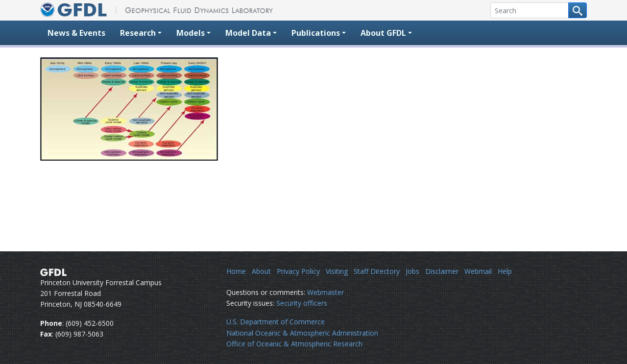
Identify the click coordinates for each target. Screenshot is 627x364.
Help (505, 271)
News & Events (76, 33)
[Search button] (578, 10)
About (261, 271)
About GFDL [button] (383, 33)
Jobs (412, 271)
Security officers (302, 303)
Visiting (337, 271)
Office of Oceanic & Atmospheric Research (294, 344)
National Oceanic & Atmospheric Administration (302, 333)
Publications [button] (316, 33)
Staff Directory (377, 271)
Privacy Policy (298, 271)
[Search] (530, 10)
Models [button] (191, 33)
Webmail (478, 271)
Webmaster (326, 292)
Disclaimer (442, 271)
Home (236, 271)
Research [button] (138, 33)
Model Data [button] (248, 33)
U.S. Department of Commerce (276, 322)
